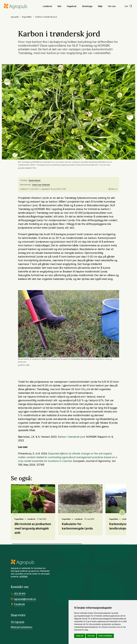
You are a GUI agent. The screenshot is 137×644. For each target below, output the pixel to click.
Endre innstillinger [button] (105, 636)
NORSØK (24, 577)
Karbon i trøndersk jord (46, 17)
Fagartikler (27, 17)
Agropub (15, 17)
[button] (122, 512)
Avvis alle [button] (91, 636)
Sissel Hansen (35, 180)
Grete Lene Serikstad (41, 185)
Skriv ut (113, 189)
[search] (128, 6)
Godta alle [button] (80, 636)
